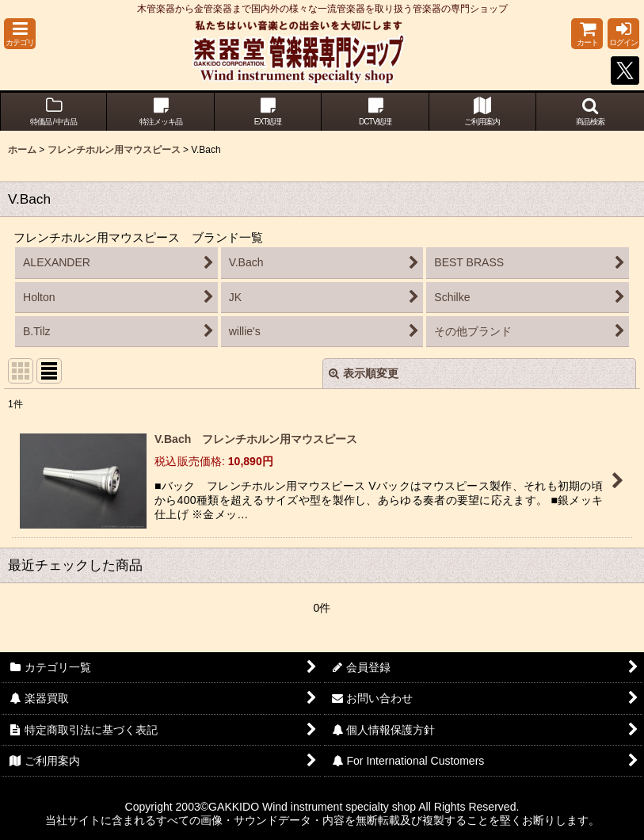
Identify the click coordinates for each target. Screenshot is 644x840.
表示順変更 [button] (364, 373)
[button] (20, 34)
